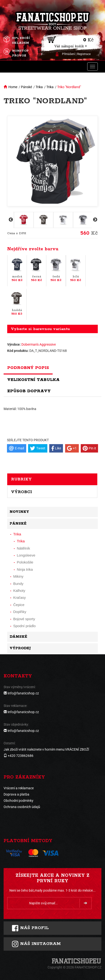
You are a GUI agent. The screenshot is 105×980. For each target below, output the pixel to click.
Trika (39, 87)
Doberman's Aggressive (39, 344)
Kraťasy (19, 597)
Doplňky (20, 612)
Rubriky (21, 479)
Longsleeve (26, 555)
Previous (10, 220)
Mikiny (18, 576)
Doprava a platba (16, 794)
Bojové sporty (24, 619)
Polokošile (25, 562)
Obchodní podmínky (19, 801)
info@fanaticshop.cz (23, 693)
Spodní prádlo (24, 626)
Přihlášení (68, 54)
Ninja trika (25, 569)
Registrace (84, 54)
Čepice (19, 605)
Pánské (26, 87)
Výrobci (22, 492)
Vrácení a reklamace (19, 788)
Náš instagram (36, 944)
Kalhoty (19, 591)
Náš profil (30, 928)
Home (13, 87)
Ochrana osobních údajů (22, 807)
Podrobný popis (28, 368)
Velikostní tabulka (33, 380)
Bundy (18, 584)
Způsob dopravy (29, 391)
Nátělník (23, 548)
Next (95, 220)
